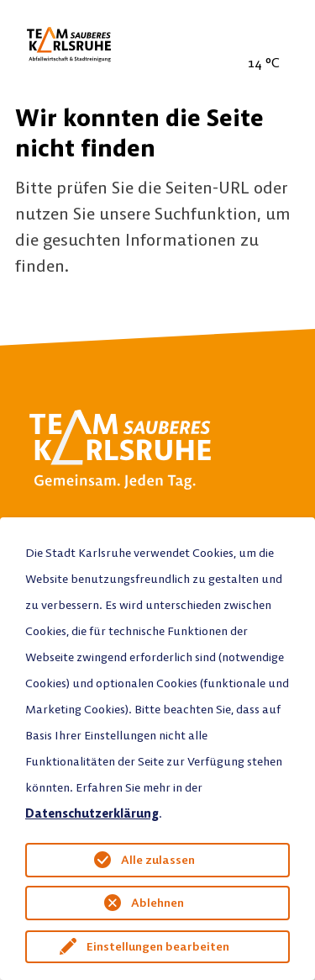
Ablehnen (157, 903)
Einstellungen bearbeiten (158, 946)
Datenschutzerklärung (92, 813)
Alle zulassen (158, 860)
